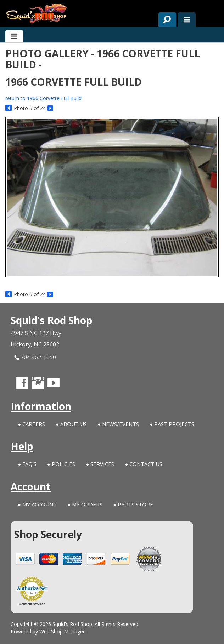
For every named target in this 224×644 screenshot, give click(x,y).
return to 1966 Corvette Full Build (43, 98)
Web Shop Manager (62, 631)
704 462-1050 (35, 357)
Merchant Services (32, 604)
